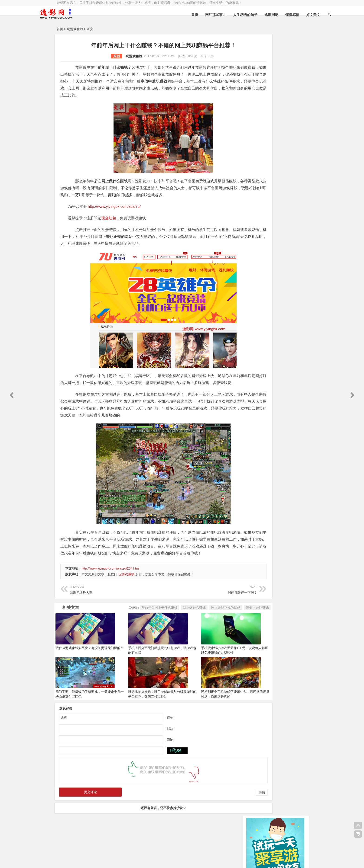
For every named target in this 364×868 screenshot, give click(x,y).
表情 (229, 806)
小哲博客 (83, 855)
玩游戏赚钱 (75, 29)
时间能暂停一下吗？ (186, 603)
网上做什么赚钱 (162, 621)
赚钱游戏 (91, 861)
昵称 (154, 731)
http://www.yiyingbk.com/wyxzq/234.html (110, 582)
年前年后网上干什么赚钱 (127, 621)
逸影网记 (246, 15)
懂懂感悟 (267, 15)
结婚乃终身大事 (108, 603)
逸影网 (100, 849)
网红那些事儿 (190, 15)
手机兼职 (127, 861)
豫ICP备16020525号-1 (123, 849)
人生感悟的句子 (220, 15)
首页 (169, 15)
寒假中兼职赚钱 (225, 621)
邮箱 (154, 743)
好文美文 (288, 15)
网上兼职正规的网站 (193, 621)
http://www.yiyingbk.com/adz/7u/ (114, 207)
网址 (154, 753)
